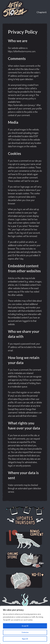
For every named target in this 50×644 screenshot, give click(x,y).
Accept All (25, 626)
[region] (25, 625)
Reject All (25, 639)
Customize (25, 632)
